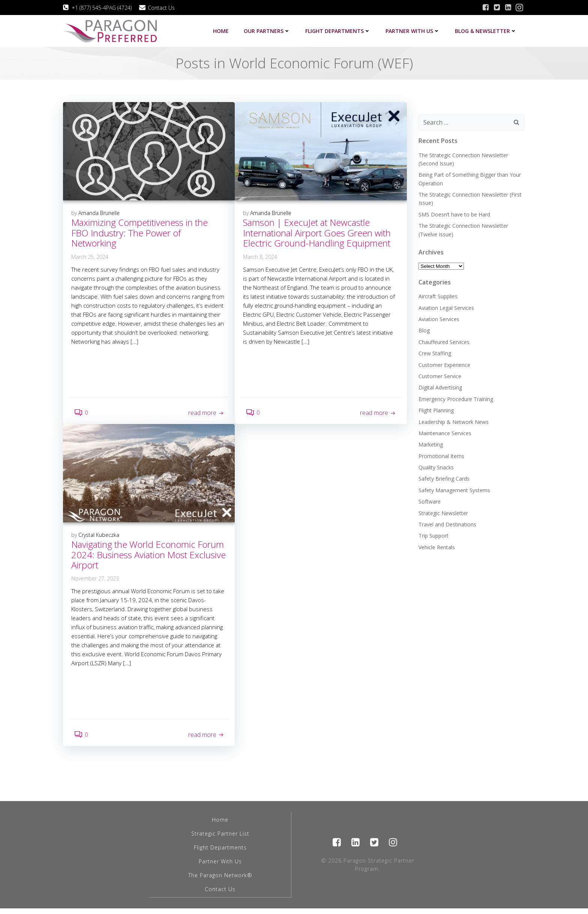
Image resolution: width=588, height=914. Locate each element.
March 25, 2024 (90, 257)
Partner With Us (220, 867)
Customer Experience (444, 363)
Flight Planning (436, 409)
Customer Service (439, 375)
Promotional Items (441, 455)
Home (222, 31)
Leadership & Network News (453, 420)
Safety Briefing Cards (444, 477)
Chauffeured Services (444, 340)
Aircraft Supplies (438, 295)
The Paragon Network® (220, 881)
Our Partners (268, 31)
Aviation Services (439, 318)
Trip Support (433, 534)
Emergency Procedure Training (455, 398)
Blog (424, 329)
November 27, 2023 (95, 581)
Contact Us (220, 895)
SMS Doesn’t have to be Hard (454, 213)
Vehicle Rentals (436, 546)
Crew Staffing (434, 352)
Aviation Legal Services (446, 306)
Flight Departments (339, 31)
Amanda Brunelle (99, 213)
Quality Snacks (436, 466)
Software (429, 500)
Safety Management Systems (454, 489)
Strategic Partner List (220, 840)
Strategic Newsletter (443, 512)
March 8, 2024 (260, 257)
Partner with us (413, 31)
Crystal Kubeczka (99, 537)
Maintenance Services (445, 432)
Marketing (430, 443)
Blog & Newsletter (487, 31)
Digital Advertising (440, 386)
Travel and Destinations (447, 523)
